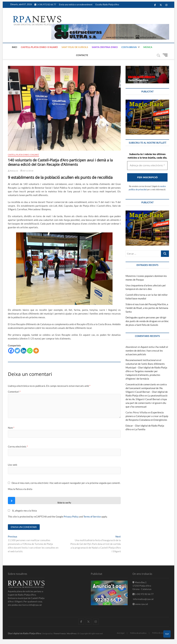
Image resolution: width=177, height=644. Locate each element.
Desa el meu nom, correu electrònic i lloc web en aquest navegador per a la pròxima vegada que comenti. (66, 483)
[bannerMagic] (147, 101)
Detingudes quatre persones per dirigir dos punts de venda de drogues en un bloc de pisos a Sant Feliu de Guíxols (147, 321)
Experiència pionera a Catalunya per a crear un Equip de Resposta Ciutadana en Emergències (147, 416)
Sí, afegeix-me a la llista (22, 511)
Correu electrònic (18, 447)
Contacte (82, 55)
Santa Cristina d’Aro (105, 47)
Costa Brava (129, 47)
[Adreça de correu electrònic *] (147, 166)
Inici (15, 47)
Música (148, 47)
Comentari (14, 392)
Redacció (13, 171)
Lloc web (12, 465)
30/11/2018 (27, 171)
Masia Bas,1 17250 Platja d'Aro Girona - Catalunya (142, 586)
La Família (140, 429)
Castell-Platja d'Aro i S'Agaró (23, 155)
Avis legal (121, 633)
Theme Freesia (59, 633)
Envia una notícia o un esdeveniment (76, 5)
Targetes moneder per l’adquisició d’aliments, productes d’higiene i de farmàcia (143, 375)
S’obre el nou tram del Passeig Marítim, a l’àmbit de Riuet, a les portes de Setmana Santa (147, 308)
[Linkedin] (24, 351)
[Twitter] (17, 351)
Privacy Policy (71, 517)
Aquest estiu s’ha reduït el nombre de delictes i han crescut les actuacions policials (147, 351)
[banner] (110, 26)
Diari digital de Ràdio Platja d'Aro (24, 633)
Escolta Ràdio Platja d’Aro (107, 5)
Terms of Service (92, 517)
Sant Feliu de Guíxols (75, 47)
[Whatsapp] (30, 351)
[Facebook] (11, 351)
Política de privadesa (138, 633)
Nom (11, 428)
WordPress (72, 633)
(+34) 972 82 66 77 (45, 5)
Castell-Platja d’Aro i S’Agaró (39, 47)
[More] (36, 351)
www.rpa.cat (140, 604)
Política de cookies (159, 633)
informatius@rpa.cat (143, 599)
